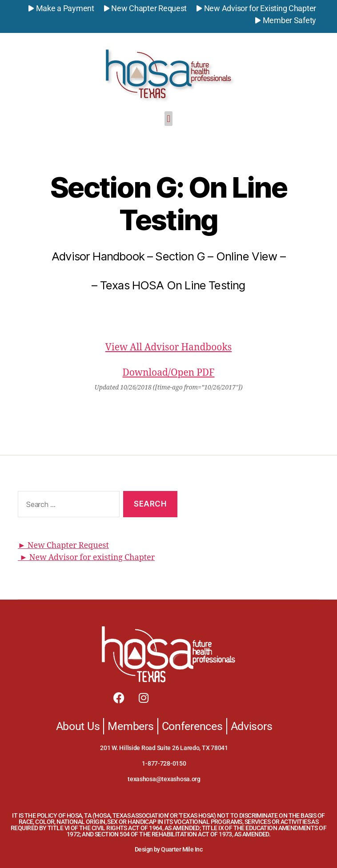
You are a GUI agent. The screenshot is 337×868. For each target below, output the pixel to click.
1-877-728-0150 (164, 763)
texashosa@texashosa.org (164, 779)
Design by (148, 849)
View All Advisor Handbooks (169, 347)
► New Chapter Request (63, 546)
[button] (169, 119)
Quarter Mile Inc (182, 849)
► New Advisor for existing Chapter (86, 558)
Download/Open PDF (168, 373)
